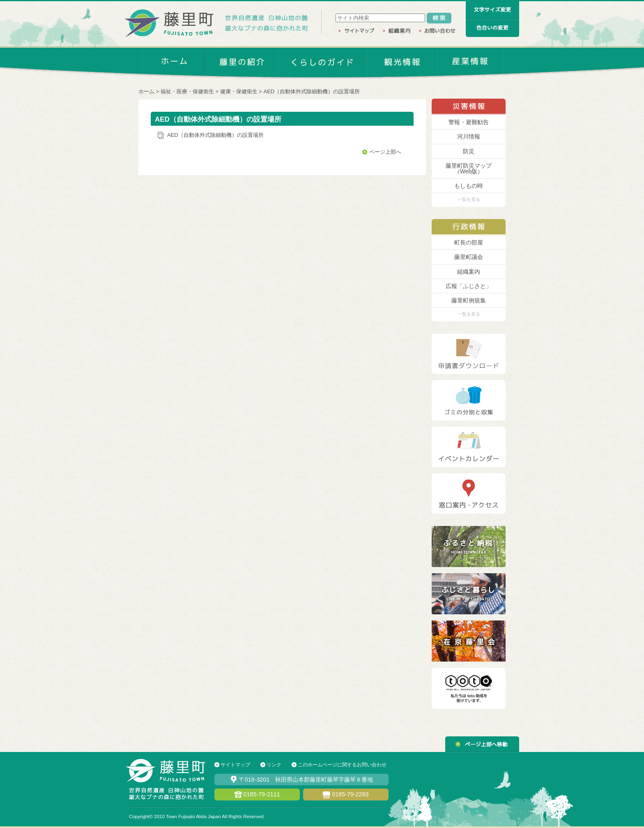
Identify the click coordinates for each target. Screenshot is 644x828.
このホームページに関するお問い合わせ (342, 765)
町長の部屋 (469, 242)
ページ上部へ (385, 152)
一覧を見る (469, 199)
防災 (469, 151)
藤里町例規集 (469, 300)
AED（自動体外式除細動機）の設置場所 (312, 91)
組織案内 (469, 272)
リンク (274, 765)
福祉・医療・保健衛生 (187, 91)
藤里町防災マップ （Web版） (469, 168)
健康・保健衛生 (239, 91)
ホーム (146, 91)
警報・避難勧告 (469, 122)
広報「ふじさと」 (469, 286)
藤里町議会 (469, 257)
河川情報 (469, 136)
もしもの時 (469, 186)
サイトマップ (235, 765)
